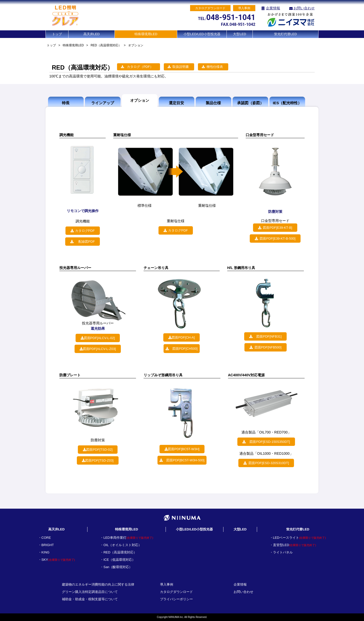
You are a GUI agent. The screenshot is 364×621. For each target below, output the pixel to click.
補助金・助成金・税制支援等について (90, 599)
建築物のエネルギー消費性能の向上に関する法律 (98, 584)
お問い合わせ (304, 8)
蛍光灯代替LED (285, 34)
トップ (57, 34)
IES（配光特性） (287, 103)
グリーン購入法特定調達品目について (90, 592)
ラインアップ (103, 103)
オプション (140, 100)
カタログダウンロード (176, 592)
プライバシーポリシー (176, 599)
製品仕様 (213, 103)
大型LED (240, 34)
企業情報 (273, 8)
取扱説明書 (181, 67)
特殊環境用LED (146, 34)
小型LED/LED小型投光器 (202, 34)
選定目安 (176, 103)
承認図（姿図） (250, 103)
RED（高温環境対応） (106, 45)
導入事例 (167, 584)
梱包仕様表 (215, 67)
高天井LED (92, 34)
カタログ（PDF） (140, 67)
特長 (66, 103)
